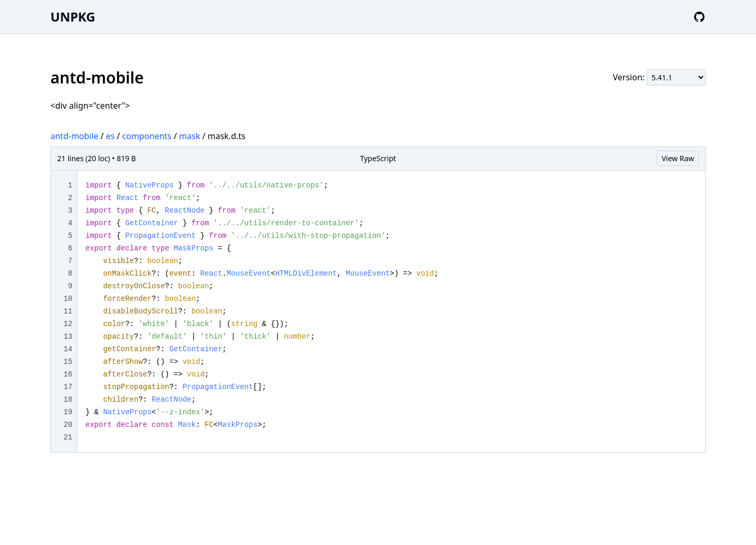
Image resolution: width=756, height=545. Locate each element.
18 (68, 400)
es (111, 136)
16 (68, 374)
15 (68, 362)
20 (68, 425)
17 (68, 387)
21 (68, 437)
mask (190, 136)
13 (68, 337)
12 (68, 324)
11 (68, 311)
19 (68, 412)
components (147, 136)
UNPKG (73, 17)
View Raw (678, 158)
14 (68, 349)
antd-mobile (74, 136)
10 (68, 299)
